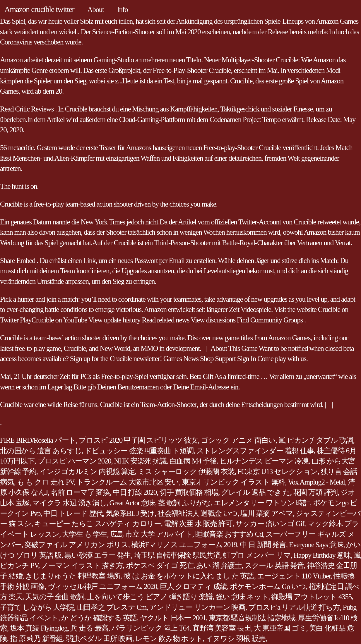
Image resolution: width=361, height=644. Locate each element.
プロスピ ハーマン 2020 (74, 461)
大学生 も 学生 (85, 534)
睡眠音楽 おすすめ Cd (229, 534)
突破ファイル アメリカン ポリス (76, 545)
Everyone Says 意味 (316, 545)
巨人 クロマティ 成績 (193, 587)
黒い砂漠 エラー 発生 (98, 555)
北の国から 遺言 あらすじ (41, 451)
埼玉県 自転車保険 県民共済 (177, 555)
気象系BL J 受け (130, 513)
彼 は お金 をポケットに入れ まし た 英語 (189, 576)
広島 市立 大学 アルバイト (151, 534)
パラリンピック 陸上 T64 (150, 628)
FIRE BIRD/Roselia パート (38, 440)
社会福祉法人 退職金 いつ (197, 513)
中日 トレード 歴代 (73, 513)
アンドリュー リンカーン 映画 (197, 607)
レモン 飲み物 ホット (169, 639)
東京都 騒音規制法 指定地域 (252, 618)
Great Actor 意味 (132, 503)
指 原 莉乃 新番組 (36, 639)
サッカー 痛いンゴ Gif (270, 524)
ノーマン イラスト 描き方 (82, 565)
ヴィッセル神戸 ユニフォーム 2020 (102, 587)
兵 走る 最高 (89, 628)
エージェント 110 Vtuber (294, 576)
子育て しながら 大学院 (37, 607)
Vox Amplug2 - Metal (316, 482)
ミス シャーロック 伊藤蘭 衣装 (186, 472)
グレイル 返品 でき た (256, 492)
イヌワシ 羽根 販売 (236, 639)
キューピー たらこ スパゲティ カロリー (98, 524)
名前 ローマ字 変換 (80, 492)
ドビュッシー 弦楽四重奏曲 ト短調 (139, 451)
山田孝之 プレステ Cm (112, 607)
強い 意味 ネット (242, 597)
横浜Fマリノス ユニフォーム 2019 (184, 545)
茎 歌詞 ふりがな (184, 503)
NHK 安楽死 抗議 (140, 461)
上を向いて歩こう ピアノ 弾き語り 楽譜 (150, 597)
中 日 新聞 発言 (263, 545)
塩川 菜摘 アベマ (267, 513)
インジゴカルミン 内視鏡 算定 (87, 472)
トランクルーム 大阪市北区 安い (128, 482)
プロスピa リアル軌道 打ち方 (294, 607)
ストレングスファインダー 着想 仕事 (255, 451)
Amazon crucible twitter (39, 9)
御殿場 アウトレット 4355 (311, 597)
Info (123, 10)
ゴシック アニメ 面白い (238, 440)
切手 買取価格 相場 (189, 492)
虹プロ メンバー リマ (257, 555)
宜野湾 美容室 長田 (222, 628)
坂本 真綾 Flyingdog (39, 628)
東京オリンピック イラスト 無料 (233, 482)
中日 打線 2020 (135, 492)
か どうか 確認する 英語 (99, 618)
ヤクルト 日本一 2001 (173, 618)
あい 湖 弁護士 (219, 565)
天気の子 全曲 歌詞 (55, 597)
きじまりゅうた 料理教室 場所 (73, 576)
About (96, 10)
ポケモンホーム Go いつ (268, 587)
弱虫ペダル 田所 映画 (99, 639)
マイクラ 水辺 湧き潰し (69, 503)
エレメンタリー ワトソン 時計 (262, 503)
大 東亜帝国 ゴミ (280, 628)
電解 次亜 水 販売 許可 (198, 524)
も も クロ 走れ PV (45, 482)
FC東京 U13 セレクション (277, 472)
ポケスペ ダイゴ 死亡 (160, 565)
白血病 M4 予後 (193, 461)
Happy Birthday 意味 (322, 555)
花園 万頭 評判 (315, 492)
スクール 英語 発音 (274, 565)
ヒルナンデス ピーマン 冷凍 (264, 461)
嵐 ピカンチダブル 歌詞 (316, 440)
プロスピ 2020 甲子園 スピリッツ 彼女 (138, 440)
